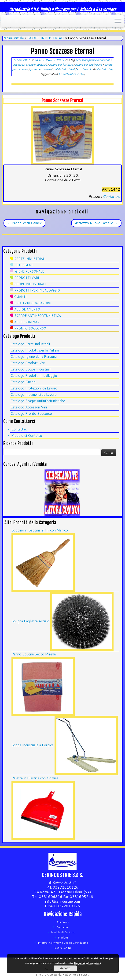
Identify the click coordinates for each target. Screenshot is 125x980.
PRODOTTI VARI (27, 278)
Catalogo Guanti (23, 382)
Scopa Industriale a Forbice (33, 745)
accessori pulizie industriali (93, 60)
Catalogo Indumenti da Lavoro (33, 395)
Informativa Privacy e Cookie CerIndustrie (63, 943)
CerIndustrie (105, 69)
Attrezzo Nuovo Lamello (96, 223)
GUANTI (20, 297)
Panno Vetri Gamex (24, 223)
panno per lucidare (61, 65)
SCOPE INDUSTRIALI (46, 38)
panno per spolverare (89, 65)
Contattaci (111, 196)
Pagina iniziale (13, 38)
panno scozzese (41, 69)
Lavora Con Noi (63, 948)
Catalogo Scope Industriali (31, 369)
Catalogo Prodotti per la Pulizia (35, 350)
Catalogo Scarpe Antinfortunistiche (38, 401)
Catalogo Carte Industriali (30, 344)
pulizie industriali (64, 69)
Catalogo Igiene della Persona (33, 357)
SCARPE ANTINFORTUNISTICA (38, 316)
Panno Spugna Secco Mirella (34, 654)
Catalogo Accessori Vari (29, 407)
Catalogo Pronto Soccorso (31, 413)
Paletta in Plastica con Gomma (35, 778)
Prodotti (63, 938)
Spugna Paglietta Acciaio (30, 621)
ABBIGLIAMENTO (27, 309)
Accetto (65, 968)
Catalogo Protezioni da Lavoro (34, 388)
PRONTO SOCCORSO (30, 328)
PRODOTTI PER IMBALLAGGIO (37, 290)
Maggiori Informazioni (88, 963)
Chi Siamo (63, 922)
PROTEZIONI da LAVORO (33, 303)
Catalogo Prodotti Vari (28, 363)
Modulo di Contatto (27, 436)
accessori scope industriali (30, 65)
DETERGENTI (24, 265)
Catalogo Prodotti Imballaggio (34, 376)
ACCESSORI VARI (27, 322)
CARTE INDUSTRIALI (30, 259)
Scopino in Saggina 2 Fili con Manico (40, 530)
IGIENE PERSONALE (29, 271)
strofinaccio (85, 69)
